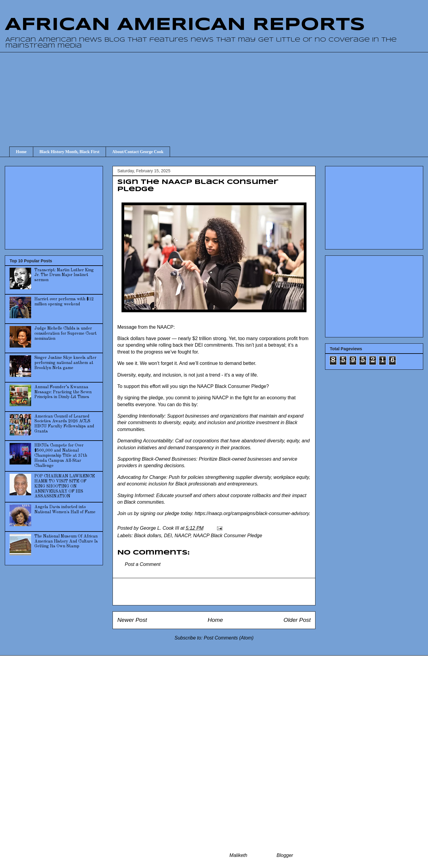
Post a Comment (143, 564)
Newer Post (132, 620)
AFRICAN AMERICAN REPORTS (185, 25)
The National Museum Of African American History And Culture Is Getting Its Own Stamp (66, 541)
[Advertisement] (218, 94)
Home (21, 152)
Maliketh (239, 855)
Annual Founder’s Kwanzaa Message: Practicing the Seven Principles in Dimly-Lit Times (63, 392)
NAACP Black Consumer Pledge (228, 536)
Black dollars (148, 536)
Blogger (285, 855)
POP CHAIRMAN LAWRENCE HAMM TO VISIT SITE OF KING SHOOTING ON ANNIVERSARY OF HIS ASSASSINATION (65, 486)
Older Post (297, 620)
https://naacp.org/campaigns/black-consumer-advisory (252, 513)
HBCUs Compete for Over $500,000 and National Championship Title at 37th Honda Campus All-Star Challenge (61, 455)
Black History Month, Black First (69, 152)
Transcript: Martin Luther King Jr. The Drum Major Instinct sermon (64, 275)
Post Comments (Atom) (229, 638)
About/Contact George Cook (138, 152)
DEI (168, 536)
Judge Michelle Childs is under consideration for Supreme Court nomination (66, 334)
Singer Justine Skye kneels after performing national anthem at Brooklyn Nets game (65, 363)
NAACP (182, 536)
